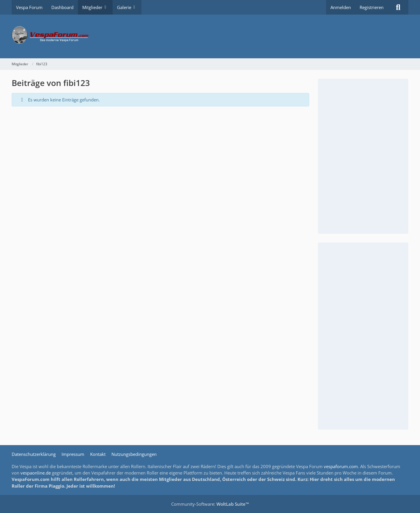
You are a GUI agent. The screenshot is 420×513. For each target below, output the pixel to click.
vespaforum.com (341, 466)
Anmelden (341, 7)
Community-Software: (210, 504)
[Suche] (398, 7)
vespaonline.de (36, 473)
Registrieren (372, 7)
